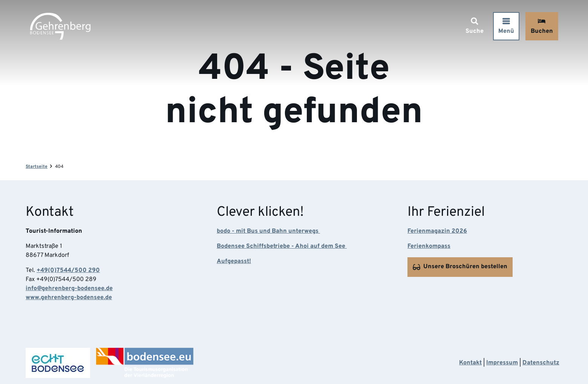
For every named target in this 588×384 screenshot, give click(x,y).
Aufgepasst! (234, 262)
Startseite (37, 167)
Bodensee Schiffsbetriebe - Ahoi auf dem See (282, 247)
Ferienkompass (429, 247)
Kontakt (470, 363)
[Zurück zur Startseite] (60, 26)
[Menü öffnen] (506, 26)
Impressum (502, 363)
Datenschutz (541, 363)
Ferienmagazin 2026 (437, 232)
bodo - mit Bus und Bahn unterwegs (268, 232)
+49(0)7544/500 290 (68, 271)
